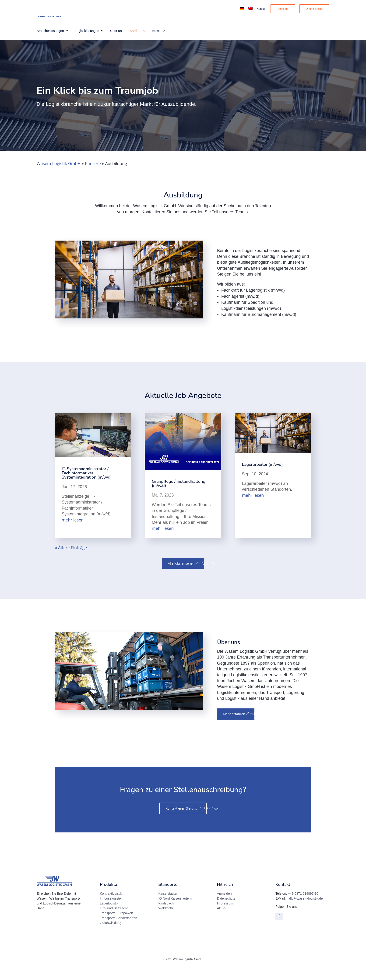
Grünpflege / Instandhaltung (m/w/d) (179, 495)
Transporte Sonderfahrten (119, 930)
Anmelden (224, 905)
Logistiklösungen (87, 43)
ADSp (221, 920)
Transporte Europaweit (116, 925)
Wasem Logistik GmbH (59, 175)
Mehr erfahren (234, 726)
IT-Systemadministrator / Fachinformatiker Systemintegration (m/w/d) (87, 485)
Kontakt (262, 9)
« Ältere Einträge (71, 559)
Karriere (136, 43)
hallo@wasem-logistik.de (305, 910)
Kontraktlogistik (111, 905)
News (157, 43)
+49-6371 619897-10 (303, 905)
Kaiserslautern (169, 905)
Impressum (225, 915)
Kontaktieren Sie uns (181, 820)
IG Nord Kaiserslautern (175, 910)
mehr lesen (73, 532)
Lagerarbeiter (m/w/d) (262, 476)
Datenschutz (226, 910)
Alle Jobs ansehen (181, 575)
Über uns (117, 43)
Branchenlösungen (50, 43)
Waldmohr (166, 920)
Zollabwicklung (111, 935)
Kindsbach (166, 915)
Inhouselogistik (111, 910)
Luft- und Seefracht (114, 920)
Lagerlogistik (109, 915)
